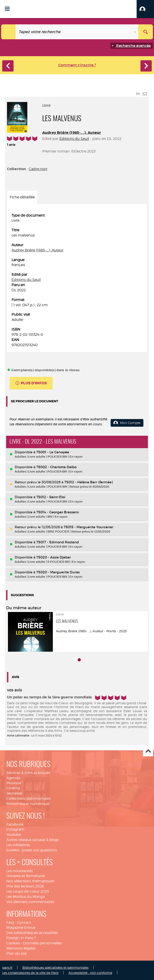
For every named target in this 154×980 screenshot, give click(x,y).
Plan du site (16, 953)
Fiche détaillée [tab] (22, 197)
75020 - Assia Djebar (54, 557)
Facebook (15, 824)
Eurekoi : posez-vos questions (32, 850)
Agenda (13, 778)
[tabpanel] (77, 280)
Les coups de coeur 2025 (28, 891)
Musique (14, 783)
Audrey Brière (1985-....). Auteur (72, 133)
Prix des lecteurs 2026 (25, 886)
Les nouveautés (20, 871)
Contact (24, 923)
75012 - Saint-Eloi (51, 497)
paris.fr (7, 967)
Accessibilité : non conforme (90, 973)
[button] (145, 9)
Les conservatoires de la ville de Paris (30, 973)
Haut (148, 752)
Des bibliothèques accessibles (32, 933)
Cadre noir (38, 169)
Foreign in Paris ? (21, 938)
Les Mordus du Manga (26, 897)
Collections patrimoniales (28, 798)
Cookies (13, 943)
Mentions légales (21, 948)
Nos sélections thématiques (30, 881)
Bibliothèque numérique (28, 804)
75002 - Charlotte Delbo (56, 467)
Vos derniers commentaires (30, 902)
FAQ (10, 923)
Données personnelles (42, 943)
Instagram (15, 829)
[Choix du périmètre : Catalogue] (8, 32)
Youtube (14, 835)
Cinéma (13, 788)
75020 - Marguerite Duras (58, 572)
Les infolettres (18, 845)
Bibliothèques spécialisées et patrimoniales (55, 967)
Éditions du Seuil (74, 139)
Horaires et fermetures (26, 876)
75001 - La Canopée (53, 452)
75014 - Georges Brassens (58, 512)
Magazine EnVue (21, 928)
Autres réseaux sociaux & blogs (33, 840)
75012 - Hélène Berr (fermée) (89, 482)
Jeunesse (14, 793)
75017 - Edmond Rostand (58, 542)
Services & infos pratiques (28, 773)
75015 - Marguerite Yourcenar (89, 527)
